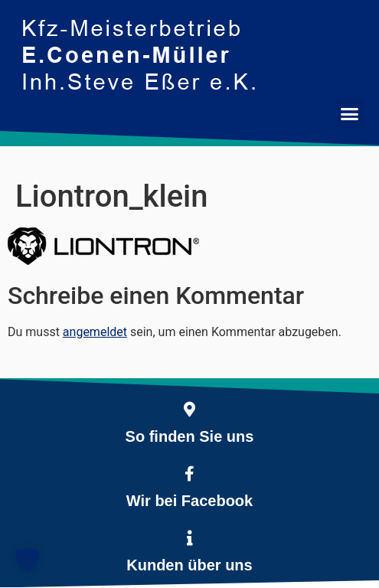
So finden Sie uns (190, 436)
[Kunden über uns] (190, 538)
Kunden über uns (189, 565)
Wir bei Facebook (189, 501)
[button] (350, 113)
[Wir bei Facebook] (190, 474)
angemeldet (95, 332)
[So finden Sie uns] (190, 410)
